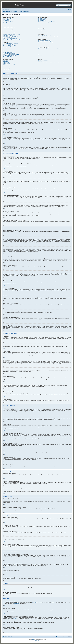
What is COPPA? (6, 19)
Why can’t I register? (6, 21)
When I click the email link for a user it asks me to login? (13, 40)
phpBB (52, 190)
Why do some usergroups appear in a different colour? (47, 24)
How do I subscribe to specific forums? (44, 51)
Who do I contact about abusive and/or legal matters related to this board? (51, 63)
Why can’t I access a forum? (8, 50)
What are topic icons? (7, 69)
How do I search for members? (43, 44)
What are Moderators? (42, 19)
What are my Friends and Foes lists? (44, 36)
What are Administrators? (42, 18)
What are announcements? (7, 66)
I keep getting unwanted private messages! (45, 31)
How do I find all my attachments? (44, 57)
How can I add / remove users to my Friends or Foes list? (48, 37)
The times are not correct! (7, 33)
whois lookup (15, 619)
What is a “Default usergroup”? (43, 25)
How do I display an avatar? (8, 37)
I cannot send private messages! (43, 30)
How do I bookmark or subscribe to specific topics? (47, 50)
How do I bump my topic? (7, 57)
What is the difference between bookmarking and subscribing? (49, 49)
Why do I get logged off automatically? (9, 26)
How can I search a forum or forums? (44, 41)
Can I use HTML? (6, 61)
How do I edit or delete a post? (8, 45)
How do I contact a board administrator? (45, 64)
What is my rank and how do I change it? (10, 39)
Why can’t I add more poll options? (9, 48)
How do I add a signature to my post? (9, 46)
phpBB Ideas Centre (54, 610)
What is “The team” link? (42, 26)
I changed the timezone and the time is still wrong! (11, 34)
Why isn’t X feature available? (43, 62)
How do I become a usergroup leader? (44, 23)
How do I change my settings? (8, 31)
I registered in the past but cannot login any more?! (12, 24)
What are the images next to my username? (10, 36)
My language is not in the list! (8, 35)
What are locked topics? (7, 68)
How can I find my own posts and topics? (45, 45)
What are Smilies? (6, 63)
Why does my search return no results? (45, 42)
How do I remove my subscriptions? (44, 52)
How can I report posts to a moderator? (10, 53)
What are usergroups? (42, 21)
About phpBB (17, 604)
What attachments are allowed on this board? (46, 56)
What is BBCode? (6, 60)
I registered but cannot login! (8, 22)
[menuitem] (10, 9)
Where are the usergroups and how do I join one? (46, 22)
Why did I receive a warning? (8, 52)
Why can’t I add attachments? (8, 51)
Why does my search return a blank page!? (45, 43)
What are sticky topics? (7, 67)
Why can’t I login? (6, 23)
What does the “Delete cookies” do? (9, 27)
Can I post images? (6, 64)
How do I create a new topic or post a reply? (10, 43)
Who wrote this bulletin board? (43, 61)
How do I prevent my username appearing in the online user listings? (15, 32)
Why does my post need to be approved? (10, 56)
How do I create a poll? (7, 47)
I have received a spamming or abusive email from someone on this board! (51, 32)
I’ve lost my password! (7, 25)
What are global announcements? (9, 65)
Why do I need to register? (7, 18)
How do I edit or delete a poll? (8, 49)
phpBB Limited (35, 602)
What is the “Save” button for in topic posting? (11, 54)
